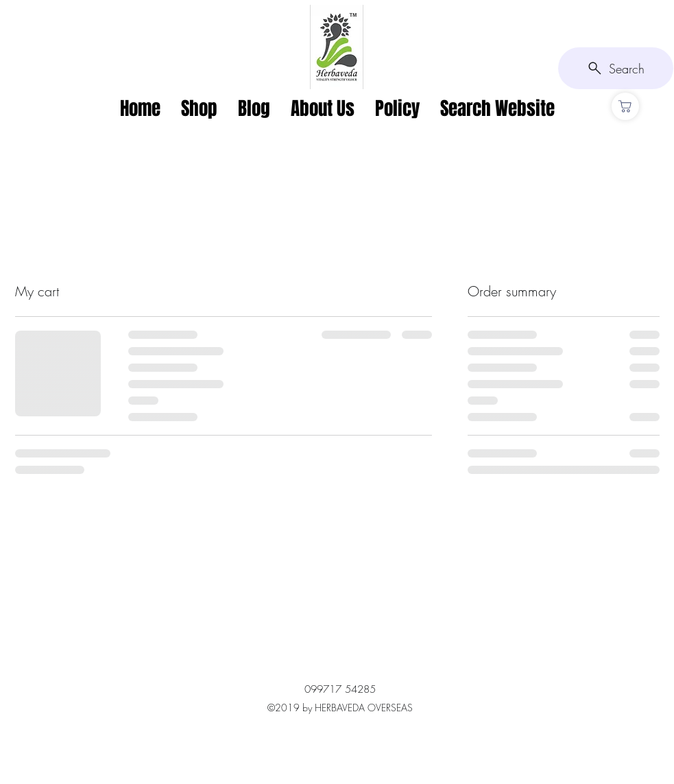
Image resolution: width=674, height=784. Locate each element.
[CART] (625, 106)
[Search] (616, 68)
